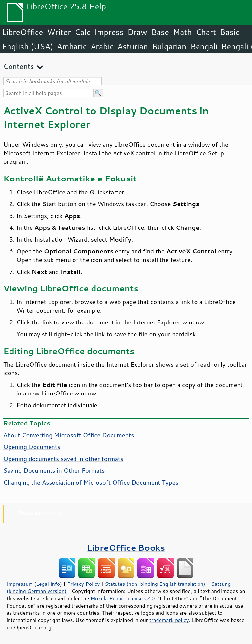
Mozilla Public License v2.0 (123, 598)
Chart (206, 32)
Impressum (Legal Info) (34, 584)
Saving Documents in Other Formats (54, 470)
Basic (230, 32)
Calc (83, 32)
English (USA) (28, 46)
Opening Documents (32, 447)
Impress (109, 32)
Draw (137, 32)
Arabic (102, 46)
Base (160, 32)
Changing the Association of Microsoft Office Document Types (91, 482)
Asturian (133, 46)
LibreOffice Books (126, 548)
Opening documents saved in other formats (63, 459)
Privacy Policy (83, 584)
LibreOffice (22, 32)
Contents (19, 66)
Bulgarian (169, 46)
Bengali (204, 46)
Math (182, 32)
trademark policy (169, 620)
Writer (59, 32)
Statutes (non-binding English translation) (155, 584)
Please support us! (40, 513)
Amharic (72, 46)
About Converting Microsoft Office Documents (69, 435)
